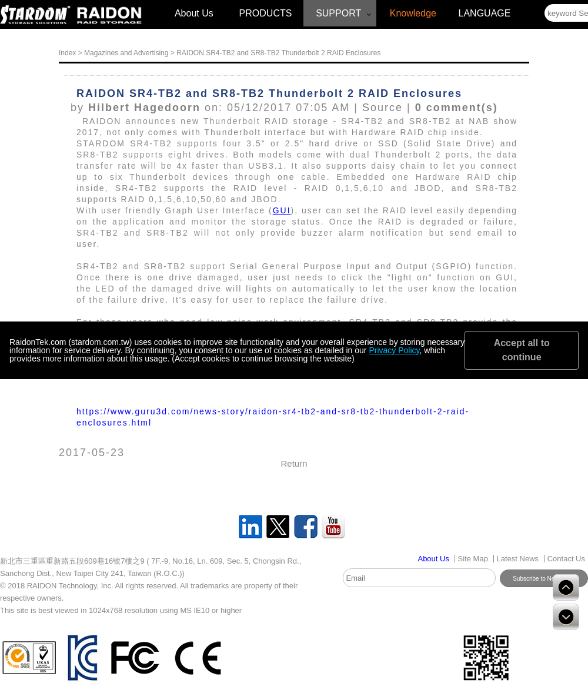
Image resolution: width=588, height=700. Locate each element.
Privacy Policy (394, 350)
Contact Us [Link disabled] (566, 559)
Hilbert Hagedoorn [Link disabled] (144, 108)
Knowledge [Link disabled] (413, 13)
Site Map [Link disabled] (473, 559)
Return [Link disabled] (294, 463)
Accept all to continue (522, 350)
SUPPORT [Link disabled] (338, 13)
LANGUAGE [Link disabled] (485, 13)
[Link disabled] (35, 15)
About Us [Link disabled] (194, 13)
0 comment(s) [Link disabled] (457, 108)
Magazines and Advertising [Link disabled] (126, 53)
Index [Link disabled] (67, 53)
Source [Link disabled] (382, 108)
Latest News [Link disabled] (518, 559)
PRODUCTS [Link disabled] (266, 13)
